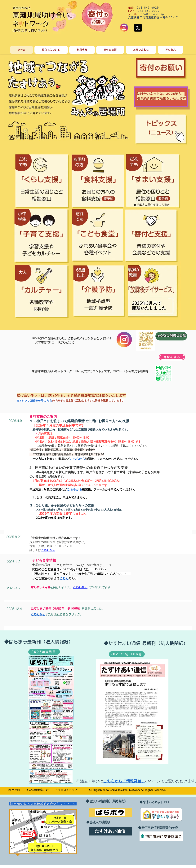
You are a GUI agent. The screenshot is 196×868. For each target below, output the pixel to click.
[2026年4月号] (44, 652)
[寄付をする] (172, 357)
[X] (138, 28)
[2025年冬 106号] (127, 654)
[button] (51, 50)
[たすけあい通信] (110, 831)
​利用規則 (14, 790)
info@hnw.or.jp (152, 14)
